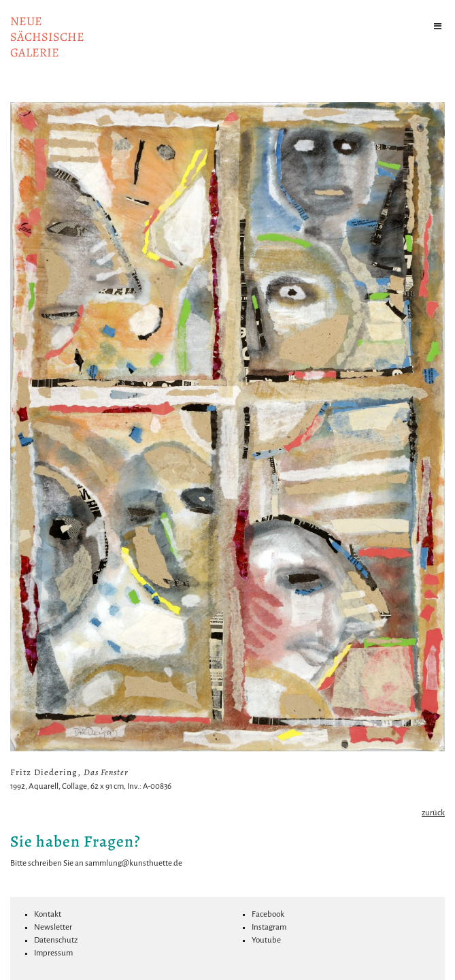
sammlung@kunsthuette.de (134, 863)
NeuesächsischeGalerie (47, 37)
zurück (433, 813)
